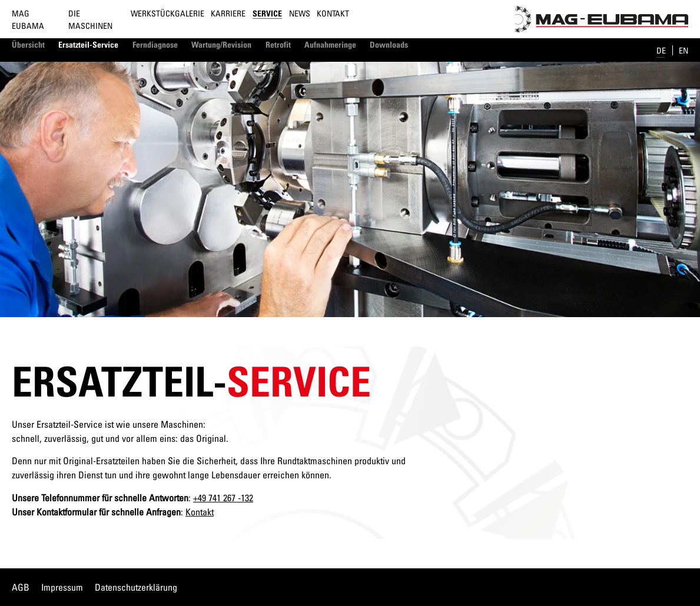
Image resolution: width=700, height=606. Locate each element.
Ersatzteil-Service (88, 44)
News (300, 13)
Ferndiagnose (155, 44)
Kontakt (333, 13)
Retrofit (278, 44)
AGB (21, 587)
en (684, 50)
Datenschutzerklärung (136, 587)
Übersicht (28, 44)
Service (267, 13)
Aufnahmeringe (330, 44)
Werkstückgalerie (167, 13)
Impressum (62, 587)
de (662, 50)
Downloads (389, 44)
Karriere (228, 13)
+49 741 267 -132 (223, 498)
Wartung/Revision (221, 44)
